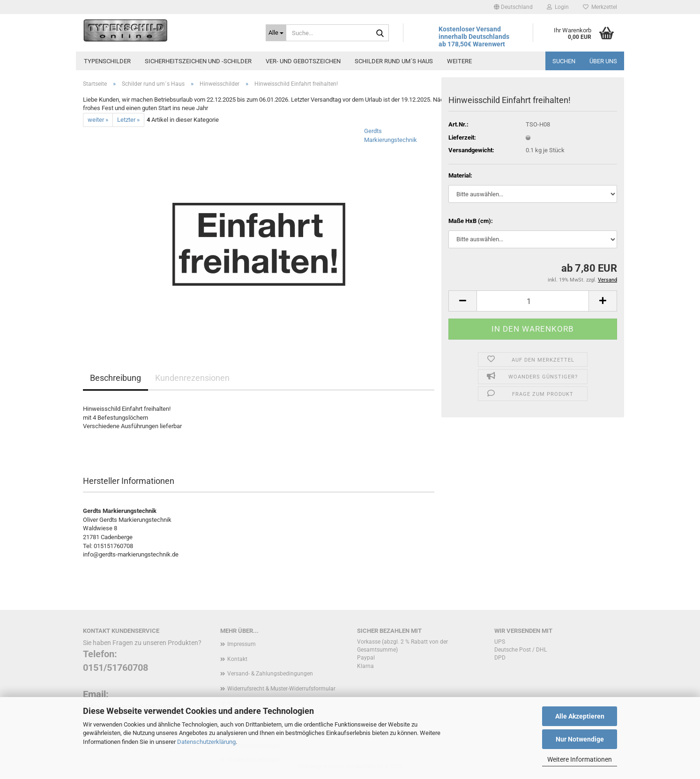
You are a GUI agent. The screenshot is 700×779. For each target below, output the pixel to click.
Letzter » (128, 120)
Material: (460, 175)
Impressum (242, 644)
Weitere (459, 61)
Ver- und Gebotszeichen (303, 61)
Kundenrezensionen (192, 378)
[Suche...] (276, 33)
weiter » (98, 120)
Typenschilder (107, 61)
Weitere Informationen (580, 759)
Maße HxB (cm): (471, 221)
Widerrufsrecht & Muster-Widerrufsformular (281, 689)
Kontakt (237, 659)
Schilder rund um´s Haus (394, 61)
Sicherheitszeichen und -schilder (198, 61)
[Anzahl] (533, 301)
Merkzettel (600, 7)
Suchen (564, 61)
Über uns (603, 61)
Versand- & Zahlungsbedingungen (270, 674)
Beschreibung (115, 378)
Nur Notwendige (580, 739)
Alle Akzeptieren (580, 716)
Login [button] (558, 7)
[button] (513, 7)
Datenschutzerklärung (206, 742)
